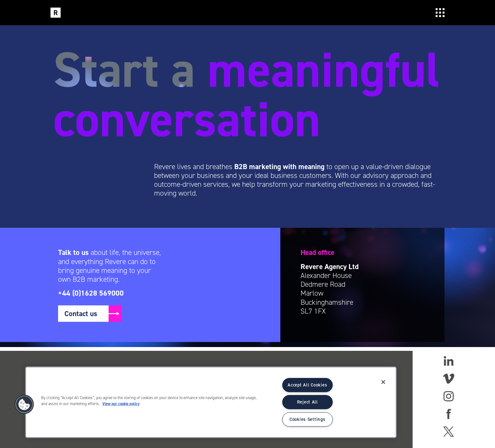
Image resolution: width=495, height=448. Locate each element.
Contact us (81, 314)
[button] (24, 404)
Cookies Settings (307, 419)
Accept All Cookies (307, 385)
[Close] (383, 382)
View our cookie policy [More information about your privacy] (121, 404)
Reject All (307, 402)
